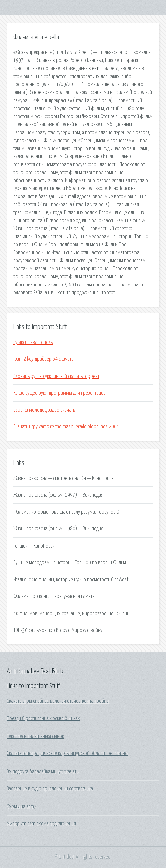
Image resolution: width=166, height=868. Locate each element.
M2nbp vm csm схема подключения (41, 824)
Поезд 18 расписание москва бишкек (43, 718)
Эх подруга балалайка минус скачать (42, 772)
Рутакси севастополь (33, 342)
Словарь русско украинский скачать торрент (56, 376)
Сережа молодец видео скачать (44, 410)
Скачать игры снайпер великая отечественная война (58, 701)
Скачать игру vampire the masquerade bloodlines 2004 (66, 427)
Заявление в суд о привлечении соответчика (50, 789)
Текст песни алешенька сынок (35, 736)
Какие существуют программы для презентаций (59, 393)
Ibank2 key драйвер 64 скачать (43, 359)
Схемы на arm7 (22, 807)
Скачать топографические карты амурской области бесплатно (67, 753)
